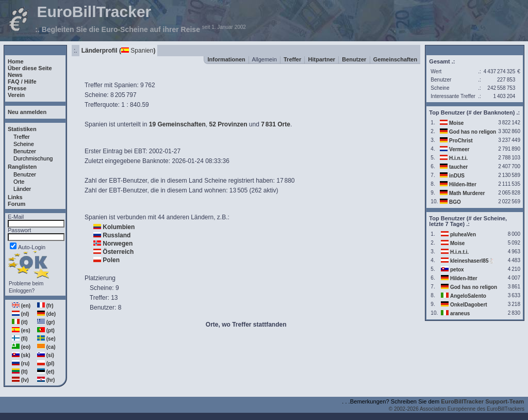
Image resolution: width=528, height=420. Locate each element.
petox (457, 270)
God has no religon (473, 132)
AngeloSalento (468, 296)
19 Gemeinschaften (177, 124)
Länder (22, 189)
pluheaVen (463, 235)
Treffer (22, 137)
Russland (117, 235)
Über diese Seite (30, 68)
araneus (460, 313)
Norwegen (118, 244)
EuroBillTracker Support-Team (482, 401)
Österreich (118, 252)
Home (16, 61)
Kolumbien (119, 227)
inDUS (457, 176)
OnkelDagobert (469, 305)
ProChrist (461, 141)
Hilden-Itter (463, 184)
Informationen (226, 59)
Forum (16, 204)
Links (15, 197)
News (15, 75)
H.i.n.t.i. (458, 158)
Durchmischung (33, 158)
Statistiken (22, 129)
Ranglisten (22, 167)
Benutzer (25, 151)
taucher (458, 167)
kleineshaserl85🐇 (473, 261)
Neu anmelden (27, 112)
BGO (455, 202)
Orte (19, 182)
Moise (456, 123)
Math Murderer (467, 193)
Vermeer (459, 149)
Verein (16, 95)
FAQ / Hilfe (22, 82)
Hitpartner (322, 59)
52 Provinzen (228, 124)
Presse (17, 88)
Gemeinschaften (395, 59)
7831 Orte (276, 124)
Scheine (24, 144)
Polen (111, 260)
